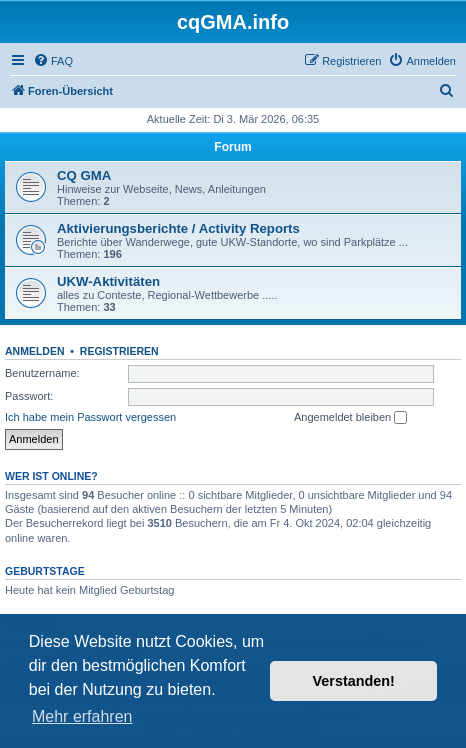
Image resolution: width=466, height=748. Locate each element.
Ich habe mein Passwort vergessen (90, 417)
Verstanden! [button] (354, 681)
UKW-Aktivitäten (108, 281)
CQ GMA (84, 175)
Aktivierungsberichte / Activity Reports (178, 228)
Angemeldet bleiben (350, 418)
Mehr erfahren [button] (82, 716)
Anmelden (35, 351)
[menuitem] (53, 61)
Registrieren (119, 351)
